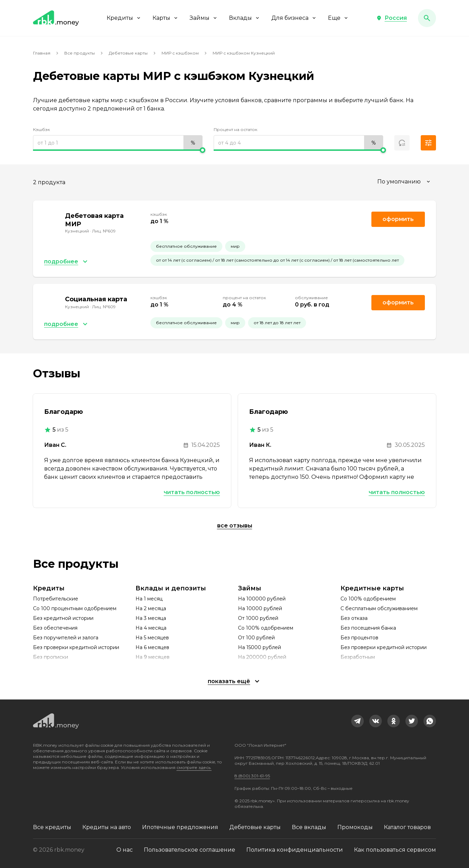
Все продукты (80, 53)
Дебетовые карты (128, 53)
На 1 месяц (149, 599)
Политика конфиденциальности (295, 850)
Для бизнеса (294, 18)
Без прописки (51, 657)
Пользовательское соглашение (190, 850)
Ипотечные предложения (180, 827)
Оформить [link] (398, 219)
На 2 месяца (151, 608)
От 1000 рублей (258, 618)
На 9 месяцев (153, 657)
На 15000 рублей (260, 647)
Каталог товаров (407, 827)
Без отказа (354, 618)
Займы (204, 18)
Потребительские (56, 599)
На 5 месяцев (152, 638)
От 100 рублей (256, 638)
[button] (392, 18)
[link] (357, 721)
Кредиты (124, 18)
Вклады (245, 18)
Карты (166, 18)
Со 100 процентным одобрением (75, 608)
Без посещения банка (368, 628)
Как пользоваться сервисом (395, 850)
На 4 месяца (151, 628)
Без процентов (359, 638)
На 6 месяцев (152, 647)
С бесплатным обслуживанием (379, 608)
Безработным (358, 657)
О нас (125, 850)
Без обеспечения (55, 628)
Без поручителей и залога (66, 638)
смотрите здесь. (194, 767)
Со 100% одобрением (266, 628)
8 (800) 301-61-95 (252, 776)
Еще (338, 18)
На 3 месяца (151, 618)
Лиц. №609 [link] (104, 231)
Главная (42, 53)
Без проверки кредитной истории (76, 647)
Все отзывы (235, 526)
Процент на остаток (236, 129)
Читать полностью (192, 492)
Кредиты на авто (107, 827)
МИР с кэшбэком (180, 53)
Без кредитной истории (63, 618)
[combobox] (405, 182)
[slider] (118, 150)
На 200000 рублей (262, 657)
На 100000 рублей (262, 599)
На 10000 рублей (260, 608)
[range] (118, 143)
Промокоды (355, 827)
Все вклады (309, 827)
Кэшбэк (42, 129)
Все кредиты (52, 827)
